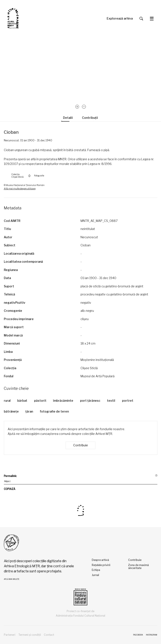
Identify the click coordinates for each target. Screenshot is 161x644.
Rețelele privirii (101, 565)
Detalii (68, 118)
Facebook (138, 635)
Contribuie (81, 445)
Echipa (96, 570)
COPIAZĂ (10, 490)
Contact (49, 635)
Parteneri (10, 635)
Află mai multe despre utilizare (20, 189)
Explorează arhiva (120, 19)
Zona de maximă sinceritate (139, 567)
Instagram (152, 635)
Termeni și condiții (30, 635)
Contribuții (90, 118)
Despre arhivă (100, 560)
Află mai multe (12, 579)
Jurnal (95, 575)
